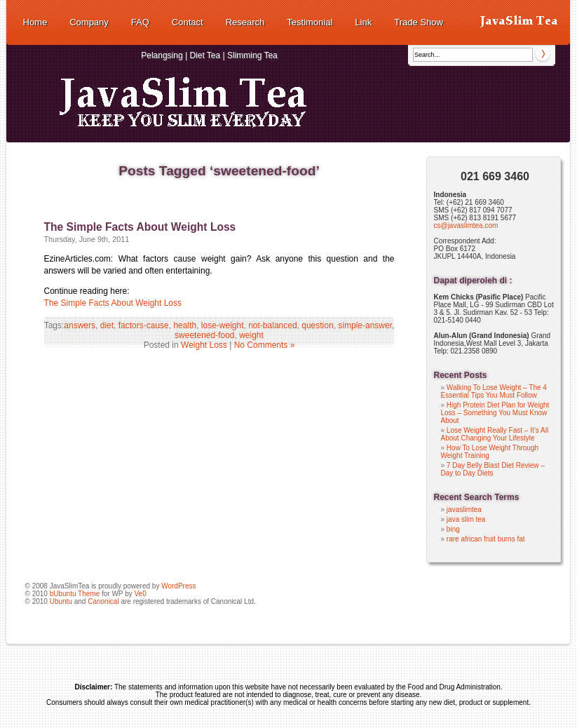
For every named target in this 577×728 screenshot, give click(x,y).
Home (35, 22)
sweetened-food (204, 335)
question (317, 325)
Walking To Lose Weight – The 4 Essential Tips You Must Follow (494, 391)
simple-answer (365, 325)
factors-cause (144, 325)
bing (453, 529)
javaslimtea (464, 510)
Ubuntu (61, 601)
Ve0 (140, 594)
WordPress (178, 586)
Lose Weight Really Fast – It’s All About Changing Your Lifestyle (495, 434)
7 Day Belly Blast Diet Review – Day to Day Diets (493, 469)
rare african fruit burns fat (486, 539)
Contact (188, 22)
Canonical (103, 601)
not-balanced (272, 325)
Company (89, 22)
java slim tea (466, 519)
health (185, 325)
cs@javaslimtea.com (466, 225)
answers (80, 325)
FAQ (140, 22)
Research (245, 22)
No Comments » (265, 345)
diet (107, 325)
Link (363, 22)
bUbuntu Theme (75, 594)
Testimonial (310, 22)
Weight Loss (204, 345)
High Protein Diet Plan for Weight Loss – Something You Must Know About (495, 413)
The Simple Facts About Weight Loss (140, 227)
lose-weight (223, 325)
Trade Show (419, 22)
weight (251, 335)
